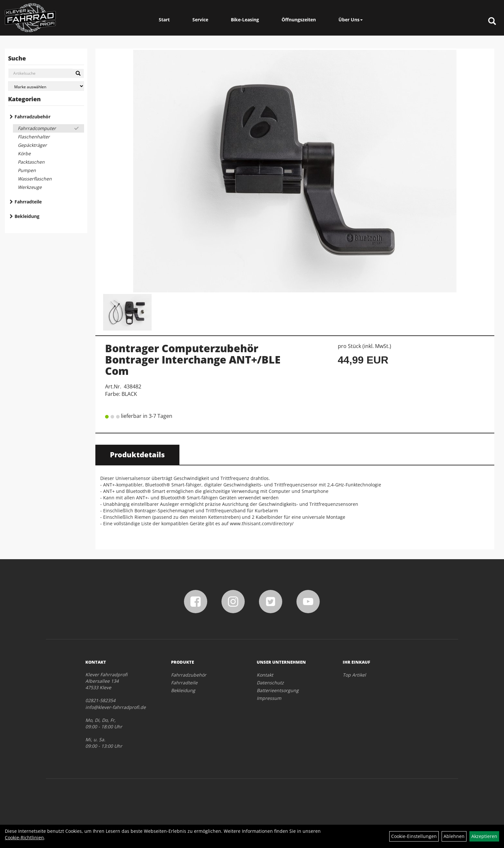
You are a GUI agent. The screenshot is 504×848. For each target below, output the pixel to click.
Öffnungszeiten (299, 20)
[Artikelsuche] (492, 22)
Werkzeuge (30, 187)
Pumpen (27, 170)
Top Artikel (354, 675)
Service (200, 20)
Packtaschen (31, 162)
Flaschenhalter (34, 137)
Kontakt (265, 675)
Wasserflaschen (35, 179)
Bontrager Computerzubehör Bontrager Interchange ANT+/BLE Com (193, 359)
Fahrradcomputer (37, 128)
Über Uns (351, 20)
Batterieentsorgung (278, 690)
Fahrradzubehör (32, 117)
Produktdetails (137, 454)
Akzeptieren (484, 836)
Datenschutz (270, 683)
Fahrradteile (28, 202)
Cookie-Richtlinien (24, 837)
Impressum (269, 698)
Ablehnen (454, 836)
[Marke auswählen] (46, 86)
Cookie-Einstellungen (414, 836)
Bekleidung (27, 216)
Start (164, 20)
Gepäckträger (32, 145)
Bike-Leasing (245, 20)
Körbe (24, 153)
